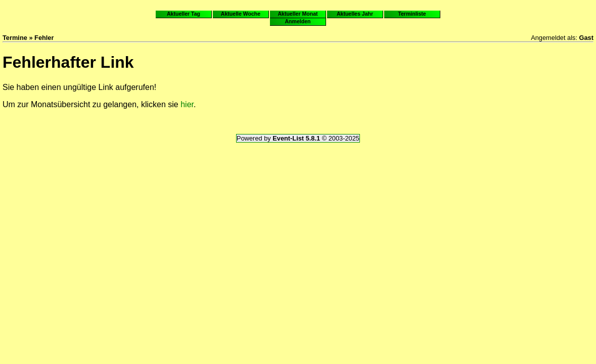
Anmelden (298, 21)
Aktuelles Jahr (355, 14)
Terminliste (412, 14)
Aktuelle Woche (241, 14)
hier (187, 104)
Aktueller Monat (297, 14)
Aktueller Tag (184, 14)
